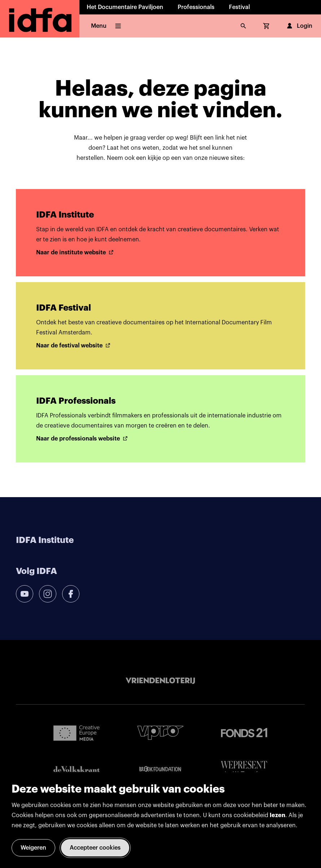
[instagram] (48, 594)
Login (299, 26)
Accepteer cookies (95, 848)
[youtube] (25, 594)
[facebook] (71, 594)
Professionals (196, 7)
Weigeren (33, 848)
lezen (277, 815)
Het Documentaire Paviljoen (125, 7)
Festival (239, 7)
